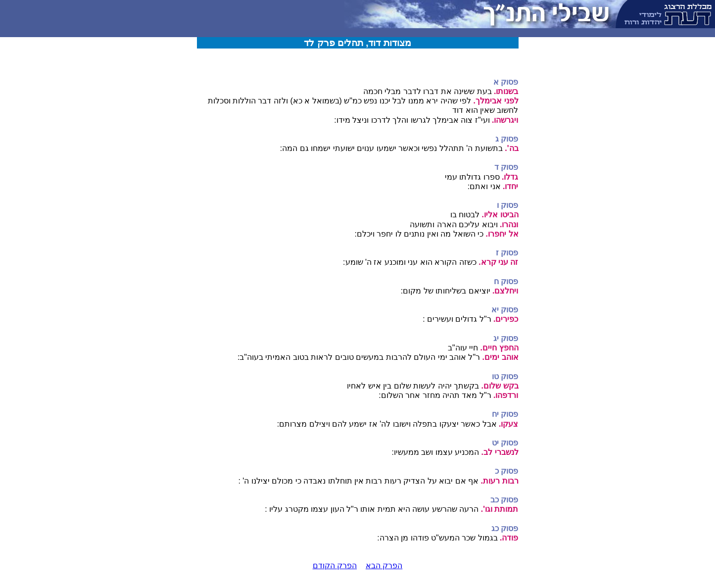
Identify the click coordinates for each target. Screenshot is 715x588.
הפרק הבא (384, 565)
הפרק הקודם (335, 565)
